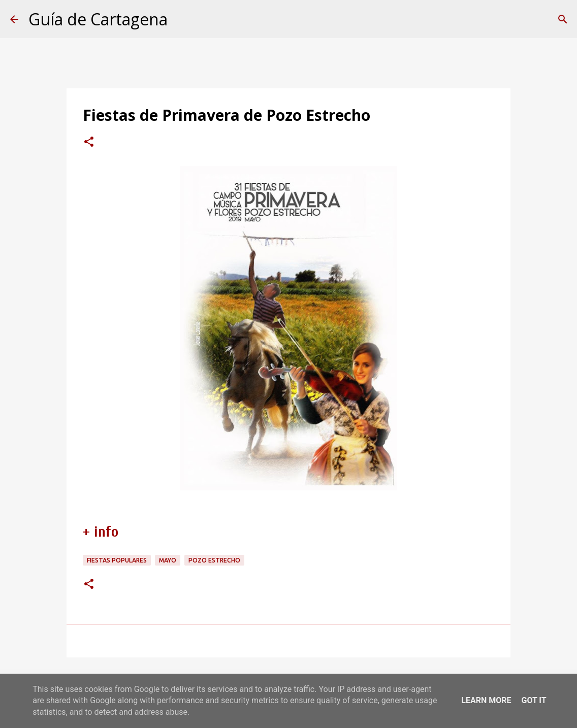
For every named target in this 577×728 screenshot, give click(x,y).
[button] (89, 143)
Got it (534, 700)
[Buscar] (563, 19)
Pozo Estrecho (214, 560)
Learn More (486, 700)
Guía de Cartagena (98, 19)
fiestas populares (117, 560)
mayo (168, 560)
